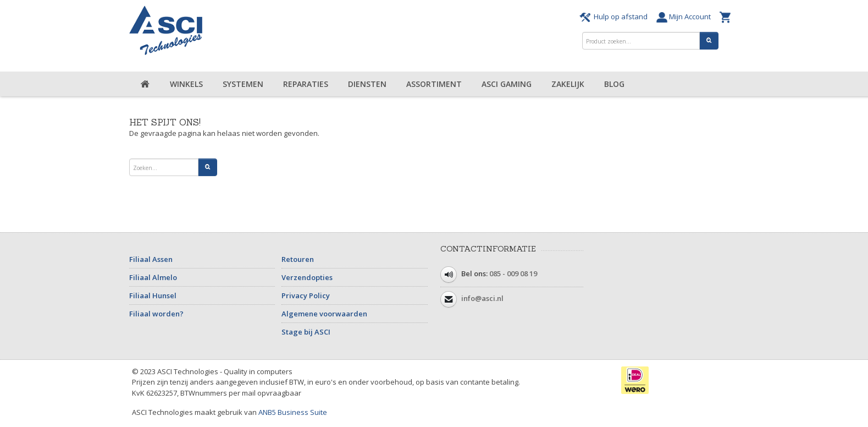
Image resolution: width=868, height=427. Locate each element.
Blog (614, 84)
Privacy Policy (306, 295)
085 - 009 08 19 (513, 273)
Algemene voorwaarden (324, 314)
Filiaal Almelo (153, 277)
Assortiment (434, 84)
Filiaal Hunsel (153, 295)
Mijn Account (685, 17)
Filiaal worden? (156, 314)
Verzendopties (307, 277)
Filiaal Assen (151, 259)
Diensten (367, 84)
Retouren (298, 259)
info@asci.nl (482, 298)
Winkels (186, 84)
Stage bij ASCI (306, 332)
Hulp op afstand (615, 17)
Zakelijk (568, 84)
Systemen (243, 84)
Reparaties (306, 84)
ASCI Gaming (507, 84)
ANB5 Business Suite (293, 412)
